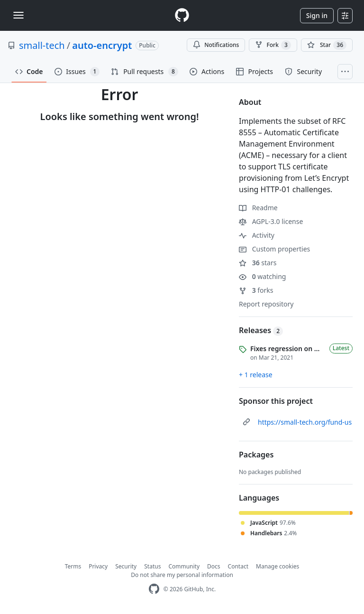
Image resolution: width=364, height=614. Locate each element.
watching (262, 276)
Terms (73, 566)
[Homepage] (182, 15)
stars (258, 263)
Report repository (266, 304)
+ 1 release (256, 375)
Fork (273, 45)
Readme (258, 208)
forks (256, 290)
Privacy (98, 566)
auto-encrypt (102, 45)
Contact (238, 566)
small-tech (42, 45)
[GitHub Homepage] (154, 589)
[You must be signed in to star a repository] (327, 45)
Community (184, 566)
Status (152, 566)
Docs (214, 566)
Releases (261, 330)
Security (126, 566)
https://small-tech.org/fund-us (305, 422)
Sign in (317, 15)
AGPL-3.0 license (271, 221)
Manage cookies (278, 566)
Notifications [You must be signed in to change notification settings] (216, 45)
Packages (256, 455)
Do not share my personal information (182, 575)
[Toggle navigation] (18, 15)
